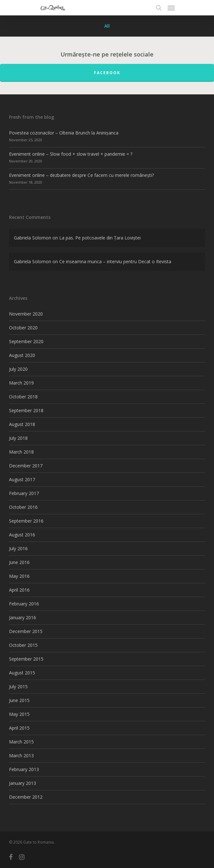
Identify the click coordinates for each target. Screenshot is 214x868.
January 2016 (23, 617)
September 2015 (26, 659)
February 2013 (24, 769)
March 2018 (21, 452)
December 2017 (26, 466)
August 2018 (22, 424)
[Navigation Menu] (171, 8)
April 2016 (19, 590)
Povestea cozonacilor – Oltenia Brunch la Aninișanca (64, 133)
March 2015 (21, 742)
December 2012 (26, 797)
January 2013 (23, 783)
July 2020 (18, 369)
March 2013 (21, 755)
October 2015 (23, 645)
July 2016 (18, 548)
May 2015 (19, 714)
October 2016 (23, 507)
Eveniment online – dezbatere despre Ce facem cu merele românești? (81, 175)
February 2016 (24, 604)
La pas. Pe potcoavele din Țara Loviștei (100, 238)
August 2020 (22, 355)
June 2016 (19, 562)
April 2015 (19, 728)
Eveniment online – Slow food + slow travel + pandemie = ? (71, 154)
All (107, 26)
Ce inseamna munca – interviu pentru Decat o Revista (115, 261)
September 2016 (26, 521)
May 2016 (19, 576)
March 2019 (21, 383)
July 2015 (18, 686)
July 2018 (18, 438)
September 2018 (26, 410)
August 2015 (22, 673)
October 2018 (23, 397)
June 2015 (19, 700)
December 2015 (26, 631)
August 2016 (22, 535)
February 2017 (24, 493)
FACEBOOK (107, 73)
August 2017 (22, 479)
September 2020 (26, 341)
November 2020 (26, 314)
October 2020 (23, 328)
